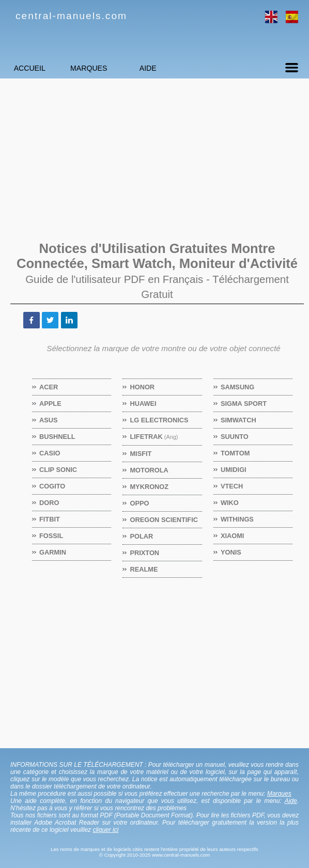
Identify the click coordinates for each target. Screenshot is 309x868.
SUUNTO (235, 437)
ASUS (49, 420)
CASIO (50, 453)
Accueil (38, 68)
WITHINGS (237, 519)
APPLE (51, 404)
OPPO (140, 503)
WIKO (230, 503)
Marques (117, 68)
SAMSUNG (238, 387)
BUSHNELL (58, 437)
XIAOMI (233, 536)
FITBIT (50, 519)
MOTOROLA (149, 470)
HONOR (142, 387)
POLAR (142, 536)
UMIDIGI (234, 470)
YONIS (231, 552)
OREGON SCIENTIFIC (164, 520)
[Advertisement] (154, 159)
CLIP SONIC (58, 470)
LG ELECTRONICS (159, 420)
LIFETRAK (154, 437)
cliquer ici (105, 830)
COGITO (52, 486)
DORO (49, 503)
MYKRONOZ (149, 487)
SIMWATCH (239, 420)
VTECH (232, 486)
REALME (144, 569)
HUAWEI (143, 404)
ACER (49, 387)
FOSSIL (51, 536)
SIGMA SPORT (244, 404)
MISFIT (141, 454)
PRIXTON (145, 553)
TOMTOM (235, 453)
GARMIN (53, 552)
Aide (194, 68)
